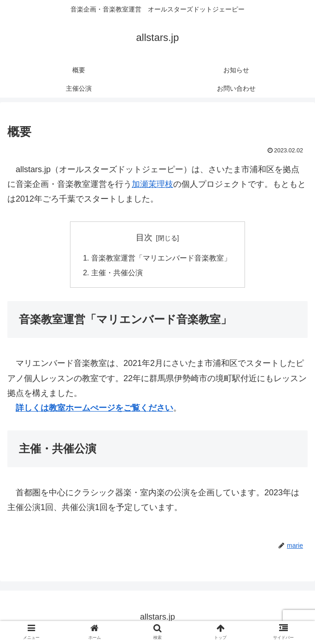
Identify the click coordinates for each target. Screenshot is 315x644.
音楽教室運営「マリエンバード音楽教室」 (161, 258)
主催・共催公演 (117, 273)
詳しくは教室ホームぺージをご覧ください (94, 408)
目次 (144, 238)
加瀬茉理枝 (152, 184)
